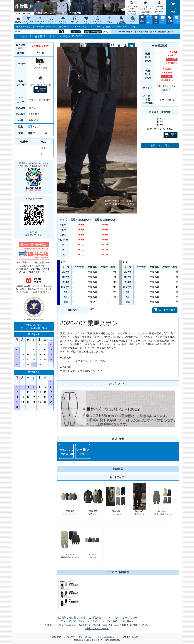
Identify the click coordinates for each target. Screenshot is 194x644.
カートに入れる (165, 310)
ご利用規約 (127, 621)
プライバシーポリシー (125, 618)
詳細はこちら (167, 90)
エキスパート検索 (132, 8)
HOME (18, 20)
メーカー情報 (40, 68)
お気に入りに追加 (160, 145)
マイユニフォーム (145, 9)
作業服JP (40, 36)
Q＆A (107, 618)
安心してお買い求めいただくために (81, 621)
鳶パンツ (54, 36)
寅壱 (65, 36)
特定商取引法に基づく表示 (71, 618)
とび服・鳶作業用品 (39, 100)
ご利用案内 (95, 618)
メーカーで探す (124, 32)
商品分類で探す (165, 32)
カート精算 (173, 8)
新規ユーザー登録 (93, 32)
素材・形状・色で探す (144, 32)
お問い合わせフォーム (97, 628)
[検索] (37, 31)
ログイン (76, 32)
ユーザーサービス (159, 8)
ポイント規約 (110, 621)
